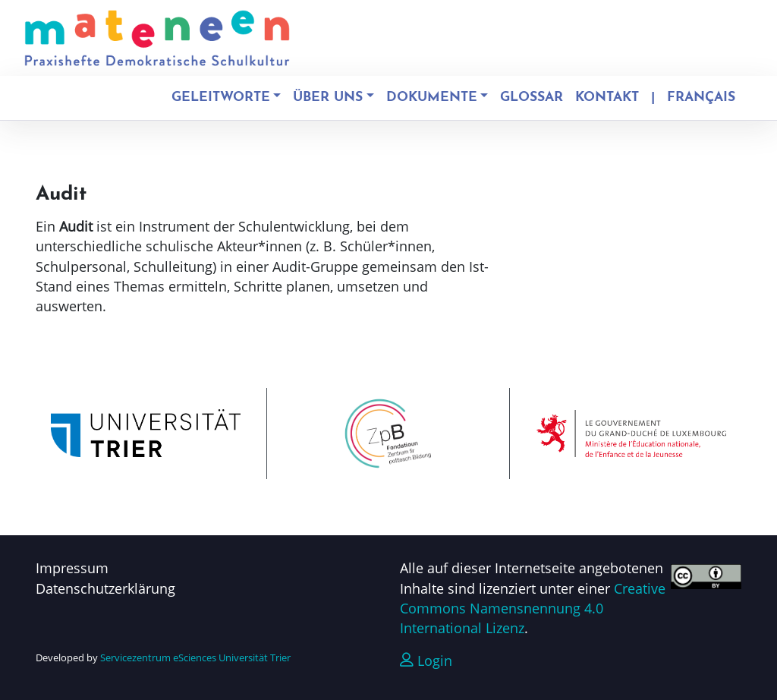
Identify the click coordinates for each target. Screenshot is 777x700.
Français (701, 98)
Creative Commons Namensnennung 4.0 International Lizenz (533, 609)
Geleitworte (221, 98)
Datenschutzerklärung (105, 588)
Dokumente (432, 98)
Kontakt (607, 98)
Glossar (532, 98)
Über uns (328, 98)
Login (426, 661)
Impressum (72, 568)
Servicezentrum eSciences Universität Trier (195, 657)
